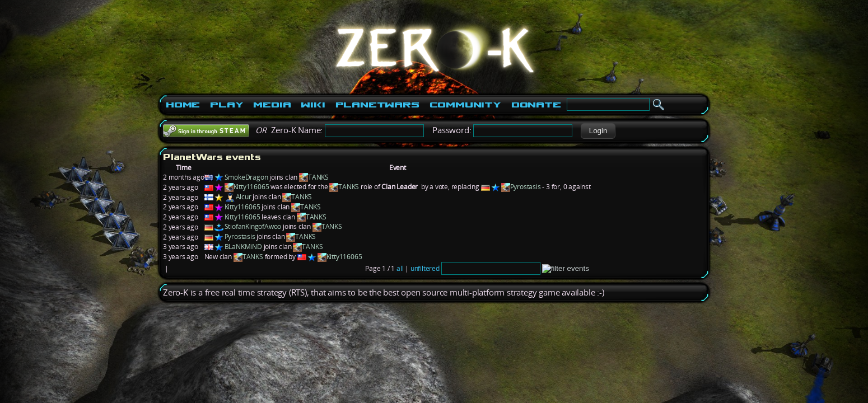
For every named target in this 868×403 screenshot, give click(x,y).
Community (465, 105)
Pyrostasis (526, 187)
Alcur (244, 197)
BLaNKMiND (243, 247)
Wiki (313, 105)
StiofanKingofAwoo (253, 226)
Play (227, 105)
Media (272, 105)
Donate (536, 105)
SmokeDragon (246, 177)
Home (183, 105)
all (400, 268)
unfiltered (425, 268)
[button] (598, 131)
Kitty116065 (251, 187)
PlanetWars (377, 105)
